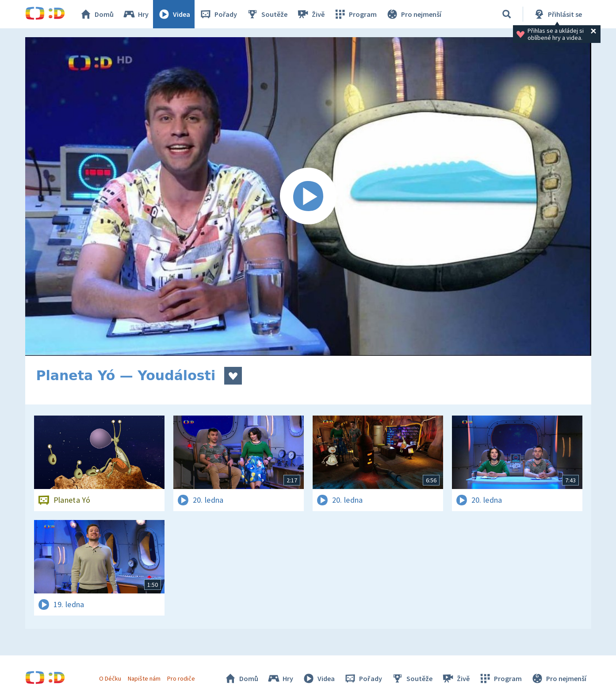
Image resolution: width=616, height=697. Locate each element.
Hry (136, 14)
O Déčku (110, 678)
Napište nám (144, 678)
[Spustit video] (308, 196)
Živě (310, 14)
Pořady (218, 14)
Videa (174, 14)
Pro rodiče (181, 678)
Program (355, 14)
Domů (96, 14)
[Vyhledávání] (507, 14)
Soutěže (267, 14)
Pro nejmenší (413, 14)
